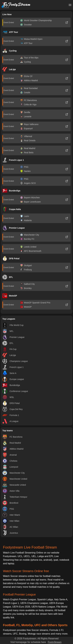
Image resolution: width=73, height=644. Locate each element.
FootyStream (55, 642)
